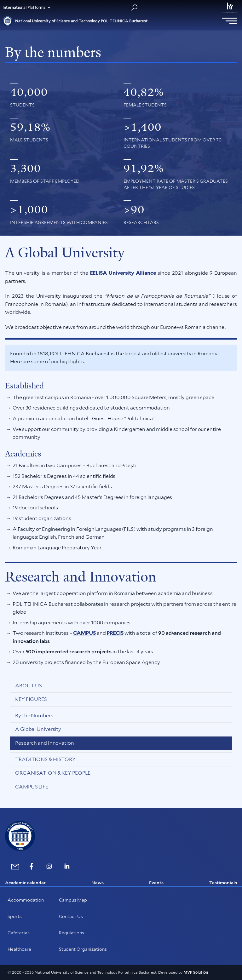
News (98, 883)
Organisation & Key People (53, 773)
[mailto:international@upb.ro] (14, 866)
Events (156, 883)
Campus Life (32, 787)
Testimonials (223, 883)
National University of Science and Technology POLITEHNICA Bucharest (75, 21)
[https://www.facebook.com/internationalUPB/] (32, 866)
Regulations (72, 933)
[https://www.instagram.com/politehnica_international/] (49, 866)
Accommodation (26, 900)
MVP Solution (196, 972)
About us (29, 686)
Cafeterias (19, 933)
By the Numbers (34, 716)
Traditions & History (45, 759)
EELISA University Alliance (124, 273)
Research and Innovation (45, 743)
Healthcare (19, 949)
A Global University (38, 729)
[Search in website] (134, 8)
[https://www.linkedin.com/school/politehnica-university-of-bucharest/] (67, 866)
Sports (15, 916)
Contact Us (71, 916)
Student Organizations (83, 949)
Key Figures (31, 699)
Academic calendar (25, 883)
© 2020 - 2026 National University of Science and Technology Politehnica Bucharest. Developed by (95, 972)
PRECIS (115, 633)
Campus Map (73, 900)
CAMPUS (84, 633)
